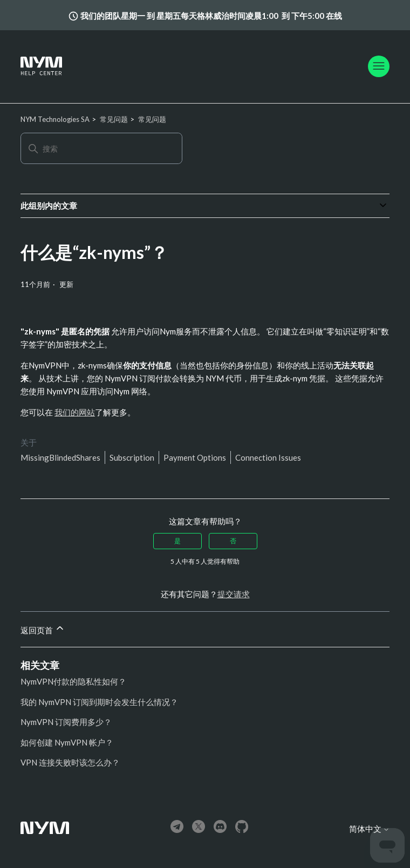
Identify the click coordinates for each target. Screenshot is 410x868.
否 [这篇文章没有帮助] (233, 541)
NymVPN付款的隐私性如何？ (73, 681)
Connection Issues (268, 457)
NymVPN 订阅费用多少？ (66, 722)
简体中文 (369, 829)
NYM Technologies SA (55, 119)
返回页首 (43, 629)
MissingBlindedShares (60, 457)
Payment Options (195, 457)
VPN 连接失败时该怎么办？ (70, 762)
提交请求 (234, 594)
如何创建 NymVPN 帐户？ (67, 742)
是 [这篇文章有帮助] (177, 541)
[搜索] (101, 148)
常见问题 (114, 119)
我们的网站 (75, 412)
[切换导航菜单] (379, 66)
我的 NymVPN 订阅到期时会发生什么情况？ (99, 702)
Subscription (132, 457)
